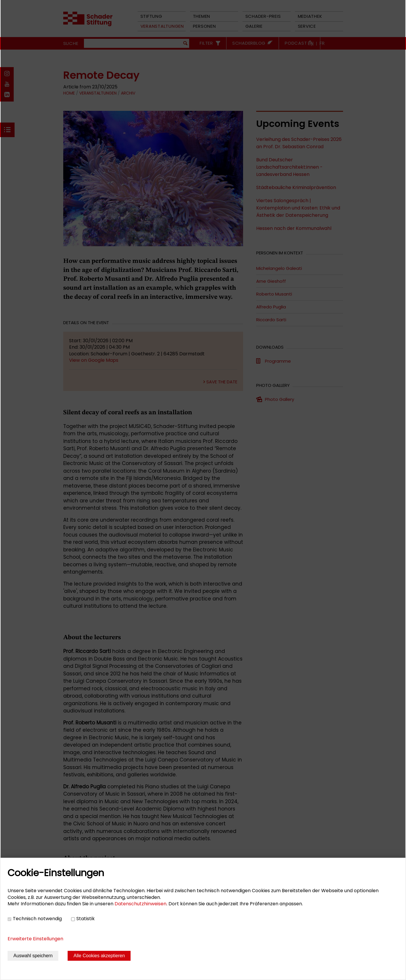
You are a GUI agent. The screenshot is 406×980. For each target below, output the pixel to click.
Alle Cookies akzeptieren (99, 956)
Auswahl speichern (33, 956)
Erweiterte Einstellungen (35, 939)
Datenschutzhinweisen (140, 904)
